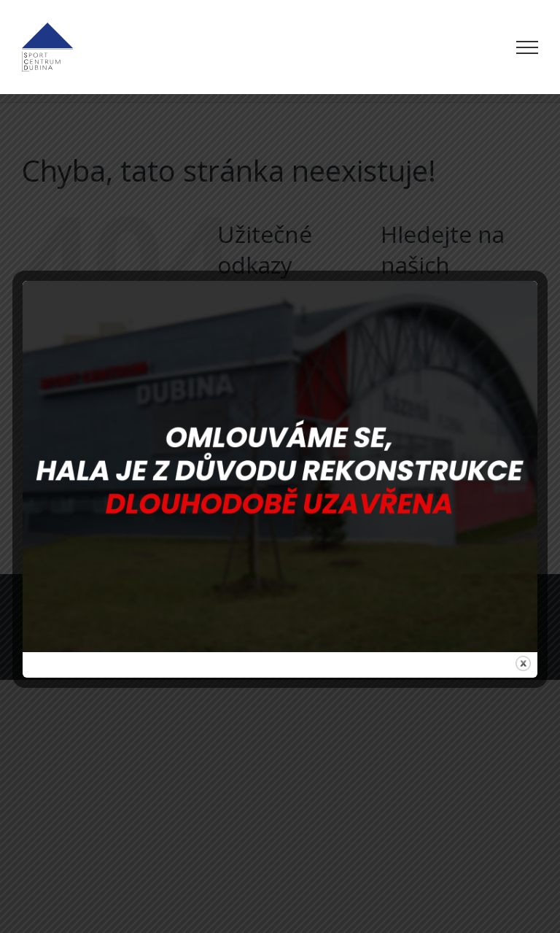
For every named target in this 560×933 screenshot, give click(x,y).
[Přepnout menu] (527, 47)
